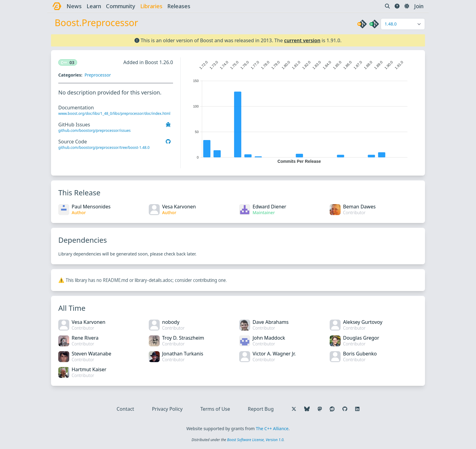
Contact (125, 409)
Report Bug (261, 409)
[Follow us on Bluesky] (307, 409)
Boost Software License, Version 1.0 (255, 440)
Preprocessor (98, 75)
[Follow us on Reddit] (332, 409)
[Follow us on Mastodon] (320, 409)
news (74, 6)
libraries (151, 6)
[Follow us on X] (294, 409)
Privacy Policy (167, 409)
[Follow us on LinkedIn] (357, 409)
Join (419, 6)
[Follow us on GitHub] (345, 409)
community (121, 6)
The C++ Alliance (272, 428)
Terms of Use (215, 409)
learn (94, 6)
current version (302, 40)
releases (179, 6)
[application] (299, 111)
